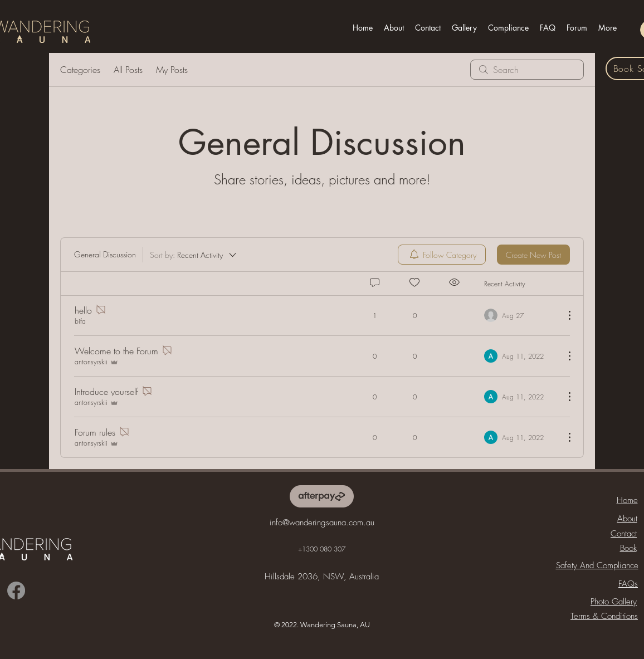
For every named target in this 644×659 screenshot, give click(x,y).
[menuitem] (442, 255)
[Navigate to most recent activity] (520, 315)
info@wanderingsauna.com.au (322, 523)
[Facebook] (16, 590)
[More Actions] (564, 315)
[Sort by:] (194, 255)
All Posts (128, 70)
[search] (527, 70)
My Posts (172, 70)
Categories (80, 70)
